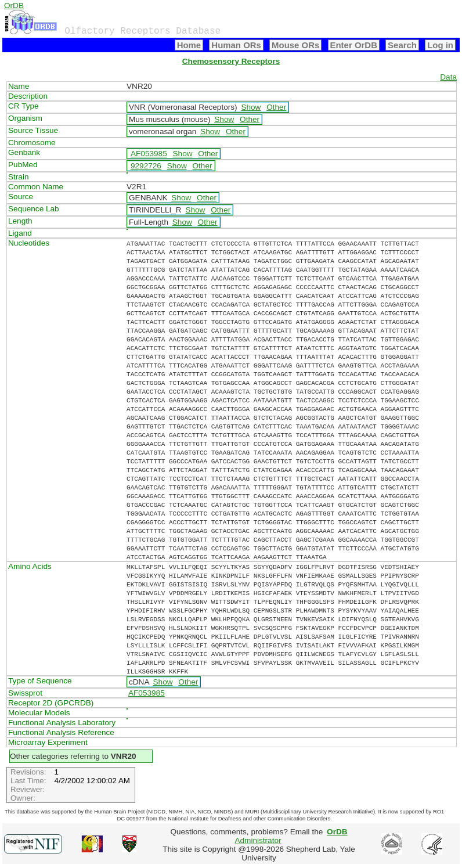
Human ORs (236, 45)
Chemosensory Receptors (231, 61)
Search (402, 45)
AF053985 (149, 154)
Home (189, 45)
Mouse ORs (295, 45)
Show (251, 107)
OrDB (14, 6)
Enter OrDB (354, 45)
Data (448, 77)
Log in (440, 45)
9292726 (146, 166)
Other (276, 107)
